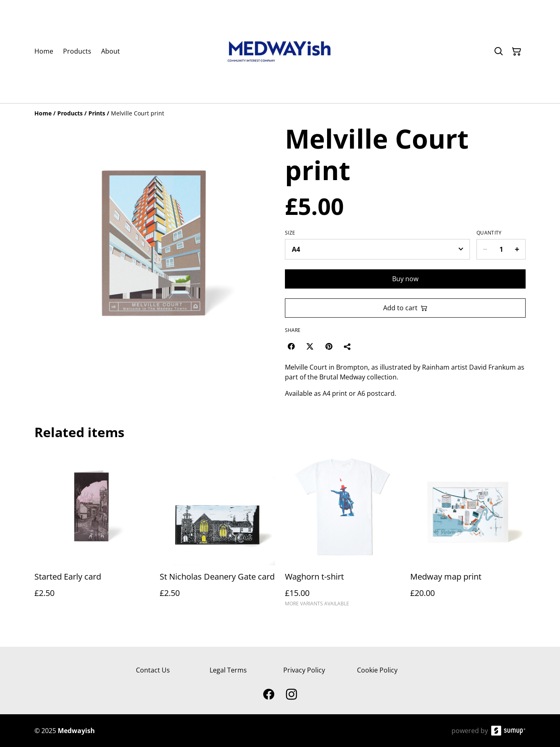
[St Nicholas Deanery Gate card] (217, 532)
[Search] (499, 52)
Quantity (489, 233)
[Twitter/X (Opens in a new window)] (310, 346)
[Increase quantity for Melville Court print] (517, 249)
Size (290, 233)
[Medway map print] (468, 532)
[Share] (348, 346)
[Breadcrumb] (280, 113)
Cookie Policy (377, 670)
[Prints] (97, 113)
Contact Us (153, 670)
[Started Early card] (92, 532)
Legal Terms (228, 670)
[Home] (43, 113)
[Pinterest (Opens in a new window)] (329, 346)
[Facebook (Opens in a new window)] (291, 346)
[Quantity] (501, 249)
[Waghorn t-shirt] (343, 532)
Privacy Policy (304, 670)
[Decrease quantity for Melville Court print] (485, 249)
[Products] (70, 113)
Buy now (405, 279)
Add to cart (405, 308)
